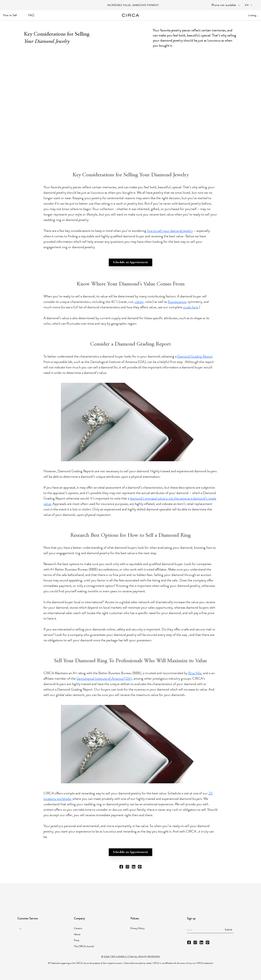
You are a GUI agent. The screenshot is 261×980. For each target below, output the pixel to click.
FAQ (31, 15)
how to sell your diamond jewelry (170, 231)
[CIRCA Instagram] (127, 867)
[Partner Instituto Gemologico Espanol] (142, 895)
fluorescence (177, 302)
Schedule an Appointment (130, 262)
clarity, (140, 302)
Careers (78, 928)
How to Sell (10, 15)
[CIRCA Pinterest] (140, 867)
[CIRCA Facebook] (121, 867)
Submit (228, 930)
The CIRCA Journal (84, 946)
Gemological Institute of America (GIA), (105, 678)
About (77, 934)
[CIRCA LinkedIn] (134, 867)
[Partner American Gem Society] (75, 895)
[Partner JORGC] (169, 895)
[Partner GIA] (33, 895)
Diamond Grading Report (195, 356)
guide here (191, 307)
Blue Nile (195, 673)
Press (77, 940)
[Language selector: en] (250, 5)
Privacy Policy (138, 928)
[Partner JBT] (113, 895)
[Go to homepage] (131, 15)
